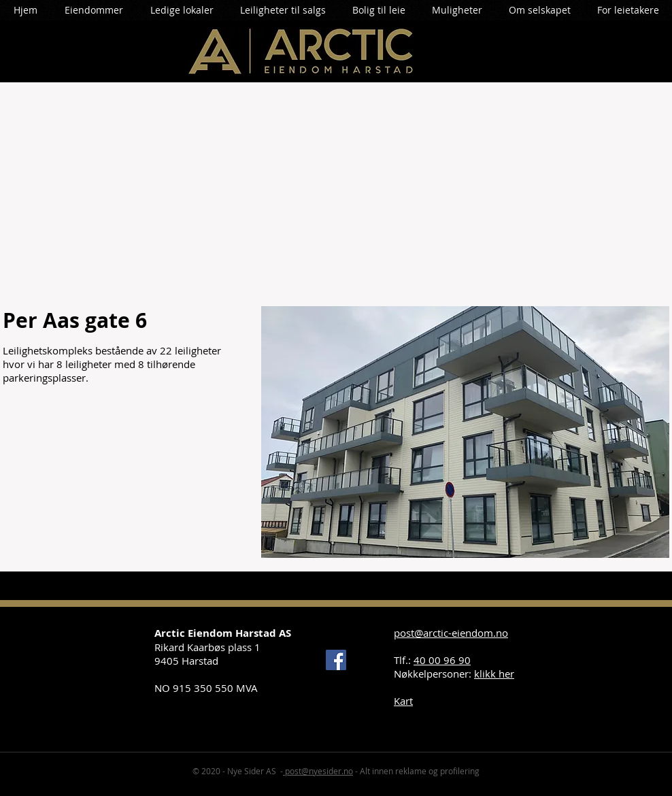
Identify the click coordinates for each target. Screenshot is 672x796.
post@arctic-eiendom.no (451, 633)
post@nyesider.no (318, 771)
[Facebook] (336, 660)
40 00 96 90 (442, 660)
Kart (403, 701)
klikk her (494, 674)
